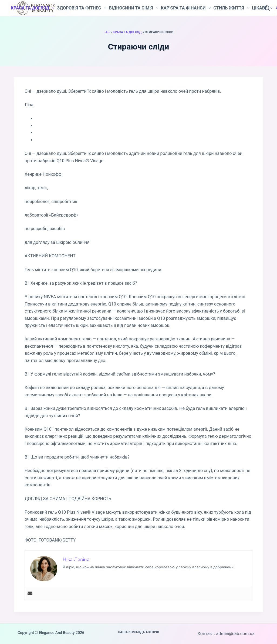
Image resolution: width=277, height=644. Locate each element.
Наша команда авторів (139, 632)
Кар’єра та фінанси (186, 8)
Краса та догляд (33, 8)
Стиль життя (231, 8)
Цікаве (262, 8)
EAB (106, 32)
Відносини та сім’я (133, 8)
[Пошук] (267, 8)
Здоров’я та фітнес (82, 8)
